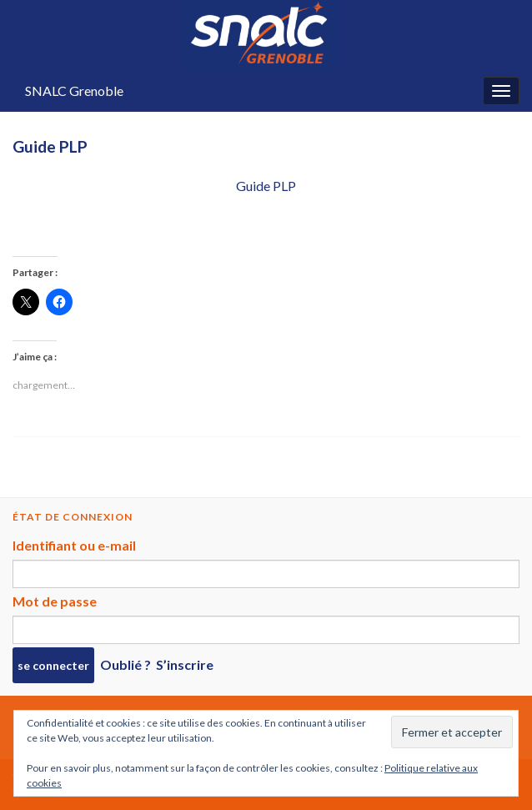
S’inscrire (185, 664)
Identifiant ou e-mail (74, 545)
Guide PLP (266, 186)
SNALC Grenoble (74, 91)
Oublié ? (125, 664)
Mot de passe (55, 601)
